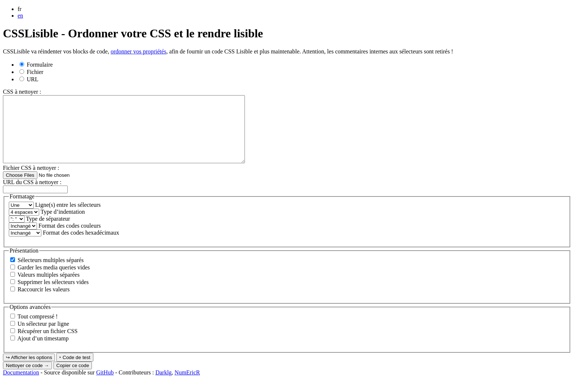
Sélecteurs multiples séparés (51, 273)
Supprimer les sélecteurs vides (53, 295)
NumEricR (187, 386)
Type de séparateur (48, 232)
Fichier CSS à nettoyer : (31, 181)
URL (29, 79)
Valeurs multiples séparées (49, 288)
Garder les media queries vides (54, 281)
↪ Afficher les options (29, 371)
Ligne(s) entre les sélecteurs (68, 218)
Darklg (163, 386)
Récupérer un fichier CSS (48, 344)
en (20, 16)
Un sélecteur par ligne (43, 337)
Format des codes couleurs (70, 239)
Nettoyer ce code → (27, 379)
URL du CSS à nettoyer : (32, 195)
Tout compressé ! (38, 330)
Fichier (31, 72)
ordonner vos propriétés (138, 51)
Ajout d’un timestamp (43, 352)
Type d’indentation (63, 225)
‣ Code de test (75, 371)
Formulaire (36, 65)
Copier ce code (73, 379)
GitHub (105, 386)
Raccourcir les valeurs (44, 303)
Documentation (21, 386)
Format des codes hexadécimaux (81, 246)
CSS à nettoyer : (22, 92)
